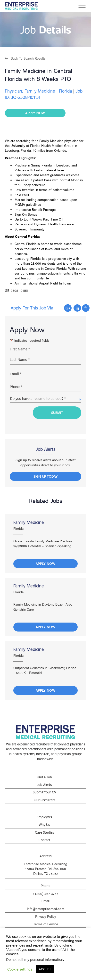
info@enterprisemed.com (46, 909)
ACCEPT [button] (45, 969)
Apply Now (46, 564)
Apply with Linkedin (77, 308)
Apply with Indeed (86, 308)
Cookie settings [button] (20, 969)
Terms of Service (46, 924)
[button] (25, 58)
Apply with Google (68, 308)
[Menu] (82, 6)
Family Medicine (29, 522)
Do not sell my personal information (35, 959)
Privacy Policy (46, 916)
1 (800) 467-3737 (46, 893)
